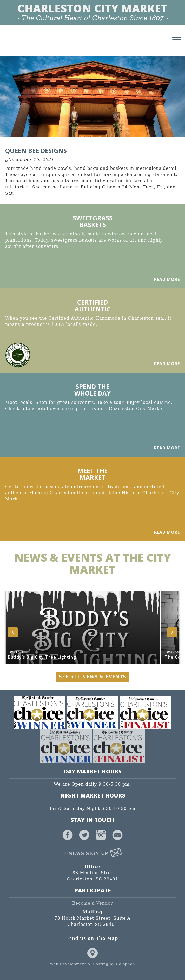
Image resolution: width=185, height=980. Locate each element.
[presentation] (13, 632)
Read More (167, 279)
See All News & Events (92, 677)
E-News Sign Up (93, 853)
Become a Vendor (93, 903)
